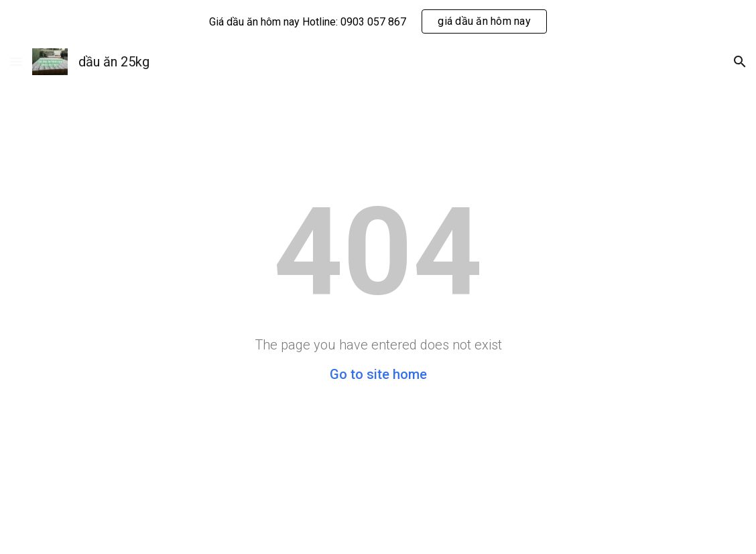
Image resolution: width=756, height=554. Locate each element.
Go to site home (378, 374)
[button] (16, 61)
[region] (378, 21)
